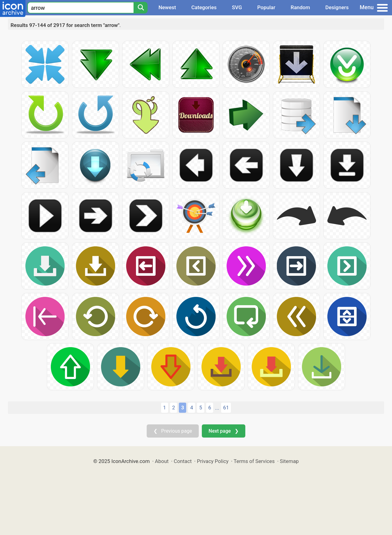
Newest (167, 7)
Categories (204, 7)
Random (300, 7)
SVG (237, 7)
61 (226, 408)
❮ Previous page (173, 431)
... (217, 408)
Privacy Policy (213, 461)
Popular (266, 7)
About (162, 461)
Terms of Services (254, 461)
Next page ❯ (223, 431)
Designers (337, 7)
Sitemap (289, 461)
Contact (183, 461)
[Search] (141, 8)
